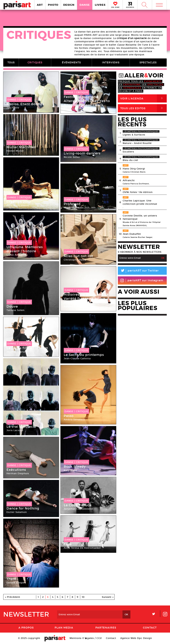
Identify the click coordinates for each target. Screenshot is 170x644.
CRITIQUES (35, 62)
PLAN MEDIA (64, 628)
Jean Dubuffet (132, 234)
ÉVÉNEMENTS (71, 62)
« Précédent (13, 597)
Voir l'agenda (144, 98)
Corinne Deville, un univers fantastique (140, 217)
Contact (150, 628)
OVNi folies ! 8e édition (138, 192)
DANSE (85, 5)
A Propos (26, 628)
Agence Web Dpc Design (136, 638)
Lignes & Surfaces (134, 135)
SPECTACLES (148, 62)
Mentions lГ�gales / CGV (86, 638)
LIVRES (100, 5)
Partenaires (106, 628)
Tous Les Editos (144, 108)
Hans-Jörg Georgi (134, 169)
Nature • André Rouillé (137, 143)
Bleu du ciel (130, 160)
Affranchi (129, 180)
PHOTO (53, 5)
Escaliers (128, 152)
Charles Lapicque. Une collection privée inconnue (140, 202)
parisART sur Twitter (138, 271)
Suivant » (108, 597)
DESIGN (69, 5)
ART (40, 5)
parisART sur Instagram (142, 280)
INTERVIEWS (111, 62)
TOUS (11, 62)
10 (83, 597)
